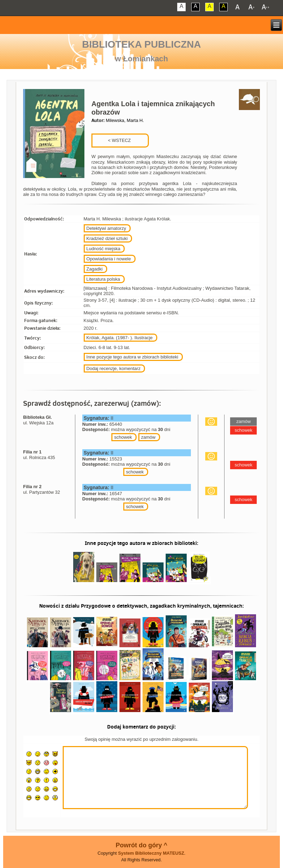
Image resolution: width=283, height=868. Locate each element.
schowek (123, 437)
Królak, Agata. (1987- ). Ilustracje (120, 338)
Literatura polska (103, 279)
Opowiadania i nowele (109, 259)
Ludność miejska (103, 249)
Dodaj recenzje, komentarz (114, 368)
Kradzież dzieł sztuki (107, 238)
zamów (148, 437)
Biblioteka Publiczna (141, 44)
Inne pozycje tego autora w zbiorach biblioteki (132, 357)
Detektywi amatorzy (106, 228)
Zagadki (95, 269)
